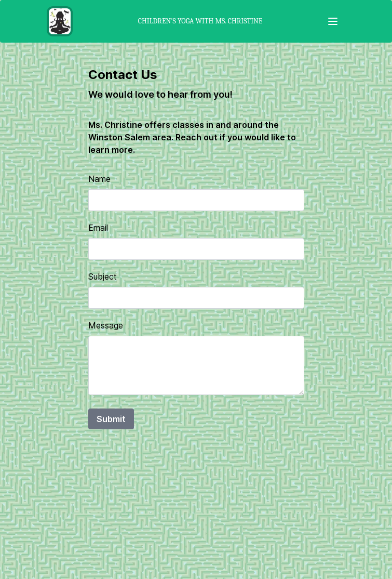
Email (98, 228)
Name (99, 179)
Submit (111, 419)
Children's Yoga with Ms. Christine (200, 21)
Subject (103, 277)
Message (106, 325)
